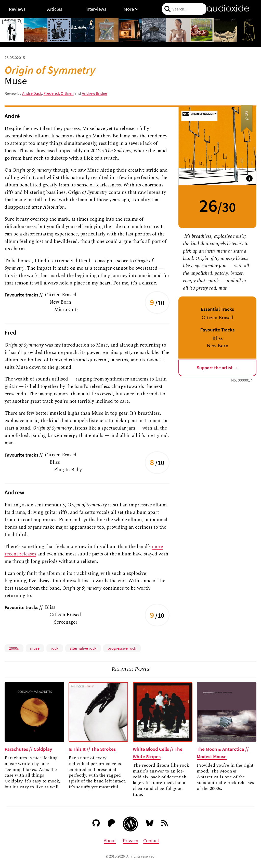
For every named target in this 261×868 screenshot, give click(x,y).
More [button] (131, 9)
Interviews (96, 9)
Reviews (17, 9)
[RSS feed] (165, 824)
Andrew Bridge (94, 93)
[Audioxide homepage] (130, 824)
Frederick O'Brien (59, 93)
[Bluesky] (150, 824)
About (110, 840)
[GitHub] (96, 824)
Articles (55, 9)
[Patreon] (112, 824)
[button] (249, 178)
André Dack (32, 93)
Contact (151, 840)
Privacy (130, 840)
